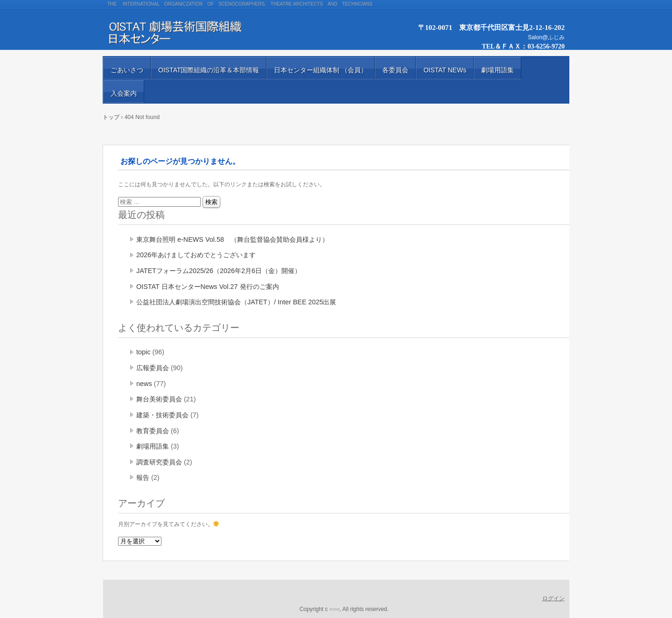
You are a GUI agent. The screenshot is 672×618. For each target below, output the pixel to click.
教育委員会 (153, 431)
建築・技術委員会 (162, 415)
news (144, 384)
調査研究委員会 (159, 462)
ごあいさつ (127, 70)
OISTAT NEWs (445, 70)
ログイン (553, 598)
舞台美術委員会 (159, 399)
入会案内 (124, 93)
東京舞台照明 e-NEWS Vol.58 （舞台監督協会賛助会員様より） (232, 239)
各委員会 (395, 70)
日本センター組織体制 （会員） (321, 70)
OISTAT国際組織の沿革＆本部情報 (209, 70)
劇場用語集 (497, 70)
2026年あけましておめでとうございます (196, 255)
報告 (143, 478)
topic (143, 352)
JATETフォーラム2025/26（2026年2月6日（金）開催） (219, 271)
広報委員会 (153, 368)
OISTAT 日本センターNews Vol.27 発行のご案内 (208, 287)
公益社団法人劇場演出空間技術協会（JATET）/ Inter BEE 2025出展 (236, 302)
